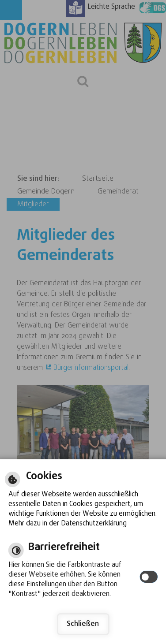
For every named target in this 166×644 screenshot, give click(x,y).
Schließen (83, 624)
